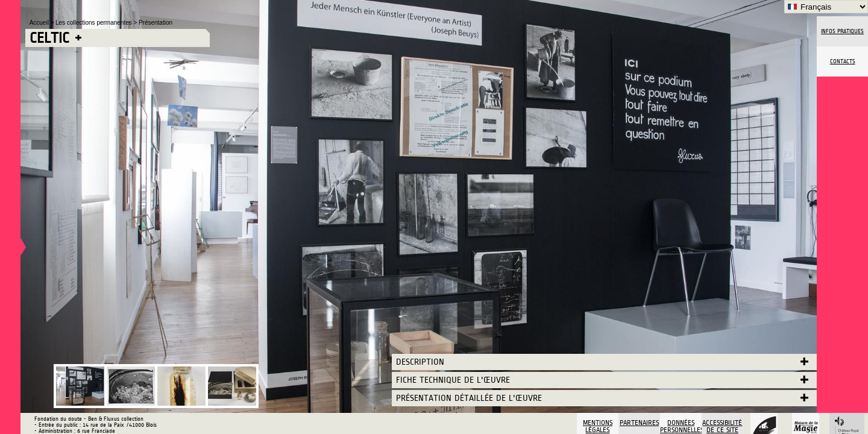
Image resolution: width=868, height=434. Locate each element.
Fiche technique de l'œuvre (453, 380)
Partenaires (639, 423)
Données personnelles (681, 426)
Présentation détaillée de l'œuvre (469, 398)
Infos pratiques (842, 31)
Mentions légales (598, 426)
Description (420, 362)
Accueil (40, 23)
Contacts (843, 61)
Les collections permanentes (95, 23)
